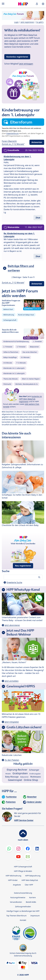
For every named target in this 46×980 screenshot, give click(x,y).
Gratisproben (20, 773)
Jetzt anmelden (12, 681)
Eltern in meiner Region (31, 379)
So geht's (40, 22)
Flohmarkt (7, 384)
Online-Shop (31, 780)
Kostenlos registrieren (17, 57)
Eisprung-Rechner (17, 770)
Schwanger (34, 770)
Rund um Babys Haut (26, 315)
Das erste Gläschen (30, 352)
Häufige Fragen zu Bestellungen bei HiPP (23, 911)
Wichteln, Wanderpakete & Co (26, 384)
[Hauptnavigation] (4, 4)
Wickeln (8, 774)
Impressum (35, 916)
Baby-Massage (12, 777)
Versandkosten (16, 902)
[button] (37, 4)
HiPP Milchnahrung (13, 876)
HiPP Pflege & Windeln (23, 871)
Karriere (32, 897)
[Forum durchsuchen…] (23, 577)
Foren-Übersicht (9, 141)
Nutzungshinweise (18, 897)
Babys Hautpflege (10, 357)
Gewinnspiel (15, 780)
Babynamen (34, 347)
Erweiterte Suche (14, 582)
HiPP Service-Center (24, 820)
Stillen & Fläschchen (11, 352)
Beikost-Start (8, 309)
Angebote (17, 885)
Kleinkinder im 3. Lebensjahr (14, 373)
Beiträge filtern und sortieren (21, 268)
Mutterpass (36, 777)
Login (16, 22)
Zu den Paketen (12, 760)
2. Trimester (8, 347)
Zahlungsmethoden (23, 907)
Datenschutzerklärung (23, 893)
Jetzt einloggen (26, 64)
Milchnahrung (9, 315)
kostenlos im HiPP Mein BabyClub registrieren (30, 399)
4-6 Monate (8, 363)
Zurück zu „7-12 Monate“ (13, 144)
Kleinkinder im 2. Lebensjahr (14, 368)
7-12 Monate (21, 363)
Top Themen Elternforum (16, 916)
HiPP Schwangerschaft (23, 867)
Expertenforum (13, 133)
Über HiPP (29, 885)
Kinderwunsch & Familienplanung (16, 341)
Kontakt (23, 920)
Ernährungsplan (35, 774)
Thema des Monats (11, 379)
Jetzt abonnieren (12, 625)
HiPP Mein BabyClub (30, 880)
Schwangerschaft (10, 320)
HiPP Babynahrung (33, 876)
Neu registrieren (23, 566)
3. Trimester (21, 347)
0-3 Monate (25, 357)
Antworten (37, 142)
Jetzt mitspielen (12, 722)
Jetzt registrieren (27, 22)
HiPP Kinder (13, 880)
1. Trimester (37, 341)
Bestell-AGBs (31, 902)
